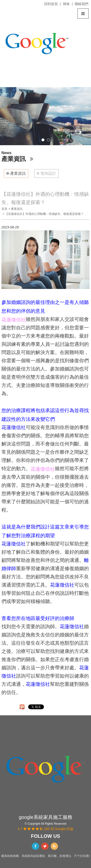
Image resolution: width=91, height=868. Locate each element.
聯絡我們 (82, 4)
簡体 (66, 4)
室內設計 (48, 173)
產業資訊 (18, 173)
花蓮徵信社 (14, 427)
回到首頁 (51, 4)
